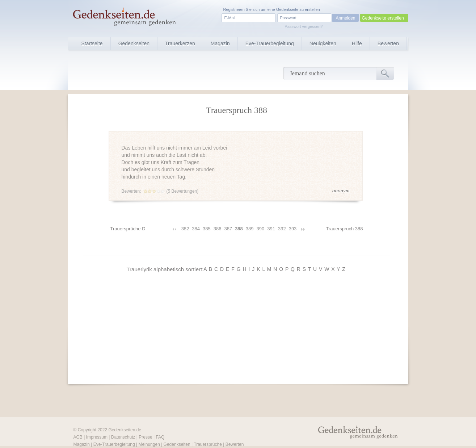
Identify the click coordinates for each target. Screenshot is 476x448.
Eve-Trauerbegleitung (270, 43)
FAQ (160, 437)
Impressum (97, 437)
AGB (78, 437)
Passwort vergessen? (304, 26)
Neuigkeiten (323, 43)
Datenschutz (123, 437)
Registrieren (234, 9)
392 (282, 229)
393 (293, 229)
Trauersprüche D (128, 229)
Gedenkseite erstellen (383, 18)
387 (228, 229)
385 (207, 229)
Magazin (220, 43)
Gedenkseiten (134, 43)
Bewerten (388, 43)
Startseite (92, 43)
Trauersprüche (208, 444)
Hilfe (357, 43)
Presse (145, 437)
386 (218, 229)
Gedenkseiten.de (125, 430)
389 (250, 229)
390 (261, 229)
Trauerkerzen (180, 43)
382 (185, 229)
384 (196, 229)
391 (271, 229)
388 (239, 229)
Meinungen (149, 444)
